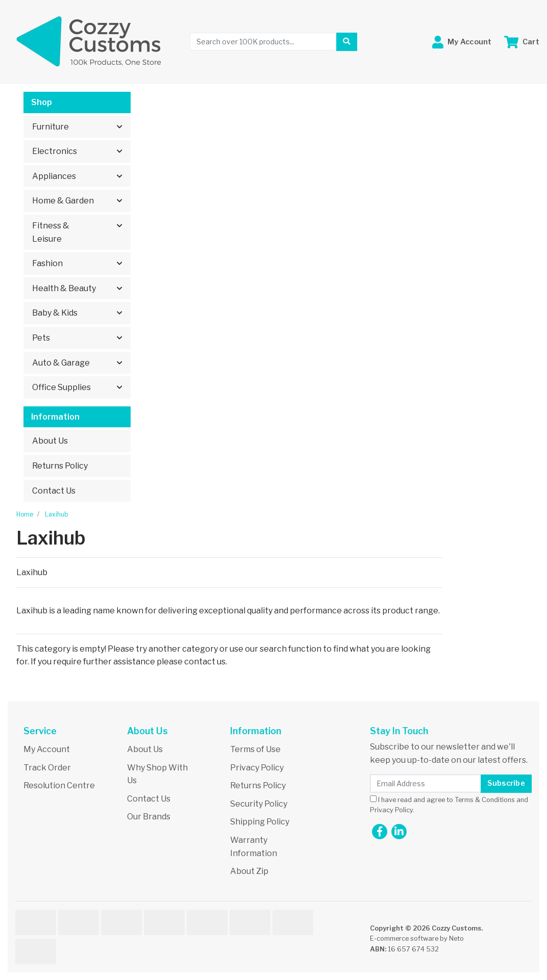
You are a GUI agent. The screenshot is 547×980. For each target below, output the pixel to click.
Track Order (47, 768)
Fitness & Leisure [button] (51, 232)
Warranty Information (254, 847)
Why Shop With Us (157, 774)
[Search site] (346, 42)
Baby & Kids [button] (55, 313)
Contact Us (54, 491)
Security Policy (259, 804)
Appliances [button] (54, 176)
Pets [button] (41, 338)
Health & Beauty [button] (64, 288)
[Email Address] (426, 783)
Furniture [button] (51, 127)
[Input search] (263, 42)
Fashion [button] (47, 263)
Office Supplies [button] (61, 387)
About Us (50, 441)
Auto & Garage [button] (61, 363)
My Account (47, 749)
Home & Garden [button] (63, 201)
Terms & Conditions (485, 800)
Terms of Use (255, 749)
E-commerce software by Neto (417, 938)
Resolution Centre (59, 785)
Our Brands (149, 817)
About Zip (249, 871)
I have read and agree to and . (449, 805)
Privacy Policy (257, 768)
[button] (462, 42)
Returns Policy (60, 466)
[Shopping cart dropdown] (522, 42)
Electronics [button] (55, 151)
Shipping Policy (260, 822)
